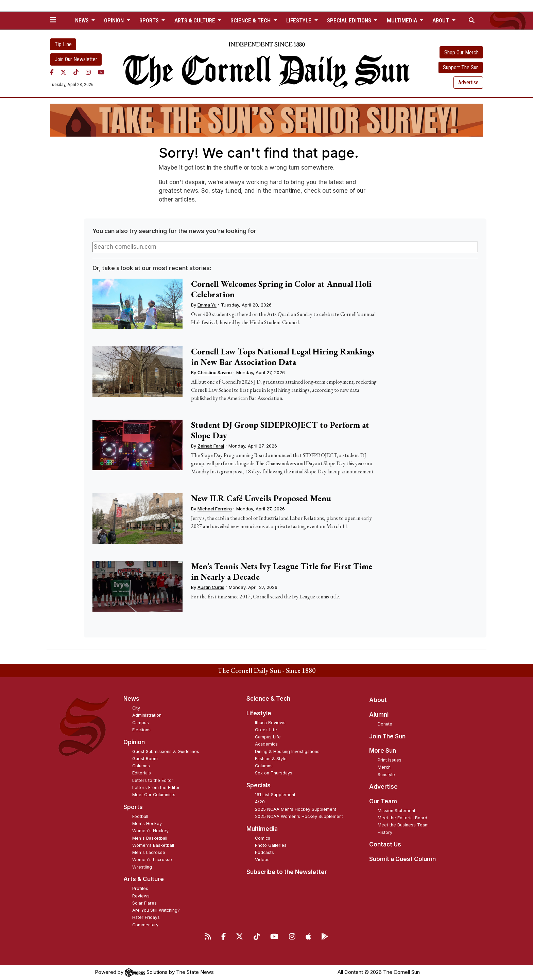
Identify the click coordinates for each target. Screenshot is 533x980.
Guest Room (145, 759)
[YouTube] (101, 72)
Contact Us (385, 844)
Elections (141, 730)
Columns (141, 766)
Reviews (141, 896)
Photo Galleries (271, 845)
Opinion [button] (115, 20)
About (378, 700)
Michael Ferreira (215, 509)
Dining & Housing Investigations (287, 751)
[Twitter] (63, 72)
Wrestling (142, 867)
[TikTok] (76, 72)
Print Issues (390, 760)
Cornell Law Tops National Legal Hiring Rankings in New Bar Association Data (283, 357)
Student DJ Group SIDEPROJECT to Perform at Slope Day (280, 430)
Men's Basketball (150, 838)
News (131, 699)
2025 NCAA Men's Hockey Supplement (296, 809)
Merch (384, 767)
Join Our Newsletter (76, 59)
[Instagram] (88, 72)
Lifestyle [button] (299, 20)
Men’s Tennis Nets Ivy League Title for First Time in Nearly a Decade (282, 571)
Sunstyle (386, 775)
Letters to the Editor (153, 780)
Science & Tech (268, 699)
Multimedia (262, 829)
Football (140, 816)
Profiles (140, 888)
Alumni (379, 715)
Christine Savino (215, 372)
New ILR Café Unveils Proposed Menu (261, 498)
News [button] (83, 20)
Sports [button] (150, 20)
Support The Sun (461, 67)
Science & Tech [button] (251, 20)
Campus (141, 723)
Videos (262, 860)
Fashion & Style (271, 759)
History (385, 832)
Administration (147, 715)
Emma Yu (207, 305)
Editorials (142, 773)
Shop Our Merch (461, 52)
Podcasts (264, 852)
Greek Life (266, 730)
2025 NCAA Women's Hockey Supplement (299, 816)
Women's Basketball (153, 845)
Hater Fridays (146, 917)
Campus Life (268, 737)
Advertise (468, 82)
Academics (266, 744)
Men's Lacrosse (149, 852)
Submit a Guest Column (402, 859)
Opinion (134, 742)
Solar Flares (144, 903)
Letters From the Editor (156, 787)
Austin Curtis (211, 587)
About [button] (441, 20)
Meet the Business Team (403, 825)
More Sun (383, 751)
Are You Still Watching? (156, 910)
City (136, 708)
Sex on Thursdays (274, 773)
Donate (385, 724)
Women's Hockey (150, 831)
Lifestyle (259, 713)
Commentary (145, 925)
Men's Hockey (147, 824)
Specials (259, 785)
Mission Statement (397, 811)
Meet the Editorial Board (402, 818)
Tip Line (63, 44)
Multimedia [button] (403, 20)
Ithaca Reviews (270, 723)
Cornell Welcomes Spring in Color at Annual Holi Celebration (281, 289)
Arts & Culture (144, 879)
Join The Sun (387, 736)
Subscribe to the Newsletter (287, 872)
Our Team (383, 801)
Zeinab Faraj (211, 446)
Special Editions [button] (350, 20)
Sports (133, 807)
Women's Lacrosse (152, 860)
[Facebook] (52, 72)
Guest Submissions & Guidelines (166, 751)
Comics (263, 838)
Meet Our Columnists (154, 795)
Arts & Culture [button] (195, 20)
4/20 (260, 802)
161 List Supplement (275, 795)
